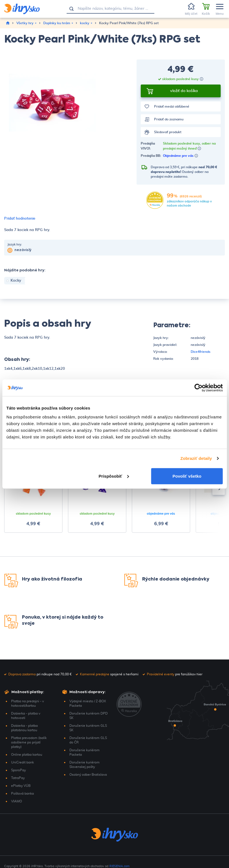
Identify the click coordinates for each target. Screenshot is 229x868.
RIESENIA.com (119, 866)
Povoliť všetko (187, 476)
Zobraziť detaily (196, 458)
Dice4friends (201, 352)
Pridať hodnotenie (20, 219)
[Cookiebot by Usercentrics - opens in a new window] (198, 388)
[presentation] (219, 489)
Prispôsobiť (114, 476)
